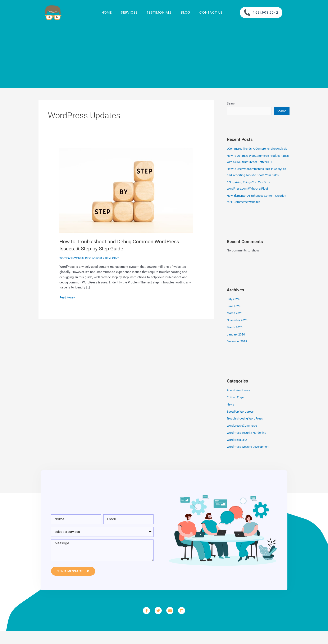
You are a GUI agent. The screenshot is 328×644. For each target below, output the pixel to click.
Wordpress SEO (238, 453)
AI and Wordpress (239, 403)
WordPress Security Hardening (248, 446)
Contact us (211, 12)
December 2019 (238, 354)
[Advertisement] (164, 54)
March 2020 (235, 340)
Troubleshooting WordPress (246, 431)
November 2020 (238, 333)
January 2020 (236, 347)
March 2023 (235, 326)
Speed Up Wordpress (241, 425)
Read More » (68, 297)
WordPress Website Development (83, 258)
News (231, 417)
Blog (186, 12)
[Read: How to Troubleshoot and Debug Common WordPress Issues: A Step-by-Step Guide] (126, 191)
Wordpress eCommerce (243, 439)
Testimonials (159, 12)
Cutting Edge (236, 410)
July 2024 (233, 312)
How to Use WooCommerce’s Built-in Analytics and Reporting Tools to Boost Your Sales (258, 182)
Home (107, 12)
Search (232, 103)
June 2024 (234, 319)
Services (129, 12)
